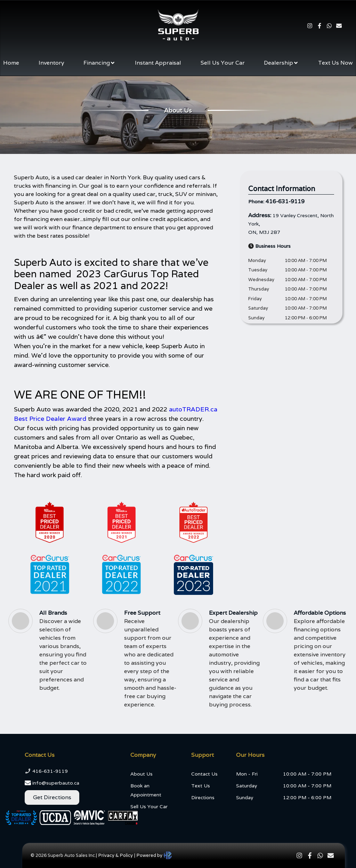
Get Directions (52, 797)
